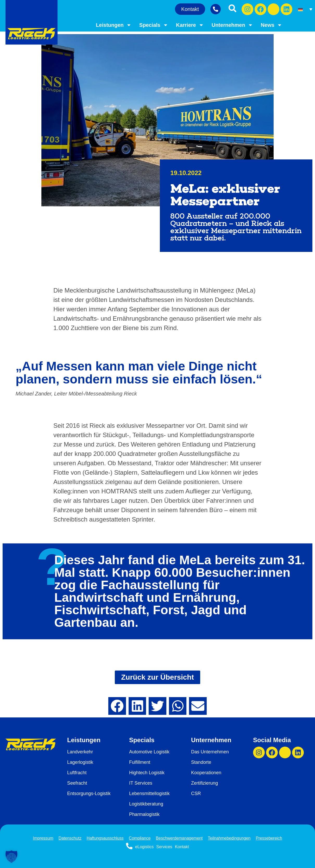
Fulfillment (140, 762)
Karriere (190, 25)
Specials (154, 25)
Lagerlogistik (80, 762)
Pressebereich (270, 838)
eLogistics (144, 847)
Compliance (140, 838)
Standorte (201, 762)
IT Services (141, 783)
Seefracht (77, 783)
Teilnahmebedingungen (230, 838)
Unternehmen (232, 25)
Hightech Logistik (147, 773)
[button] (117, 706)
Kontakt (182, 847)
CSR (196, 793)
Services (164, 847)
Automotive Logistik (149, 752)
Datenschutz (69, 838)
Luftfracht (77, 773)
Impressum (42, 838)
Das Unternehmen (210, 752)
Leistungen (114, 25)
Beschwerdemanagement (179, 838)
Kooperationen (206, 773)
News (272, 25)
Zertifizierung (205, 783)
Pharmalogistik (144, 814)
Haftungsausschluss (105, 838)
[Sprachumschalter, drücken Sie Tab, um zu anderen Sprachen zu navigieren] (305, 9)
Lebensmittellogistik (150, 793)
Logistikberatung (146, 804)
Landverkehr (80, 752)
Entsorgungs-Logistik (89, 793)
